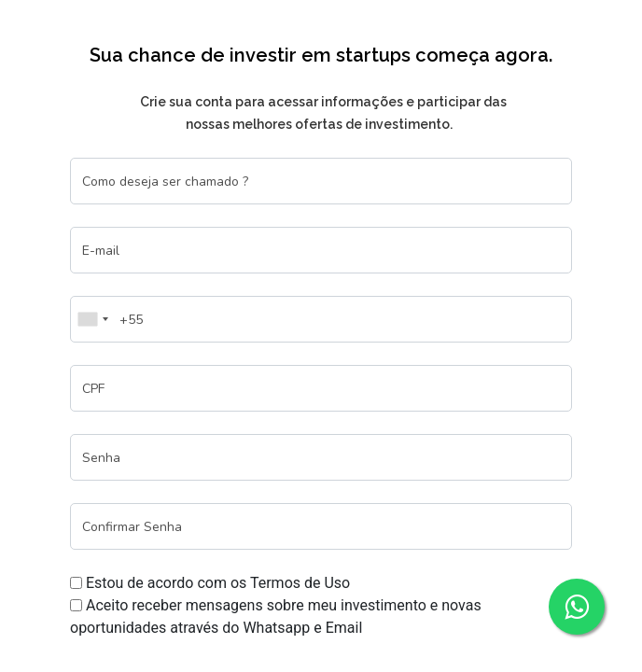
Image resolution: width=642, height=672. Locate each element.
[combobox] (92, 319)
